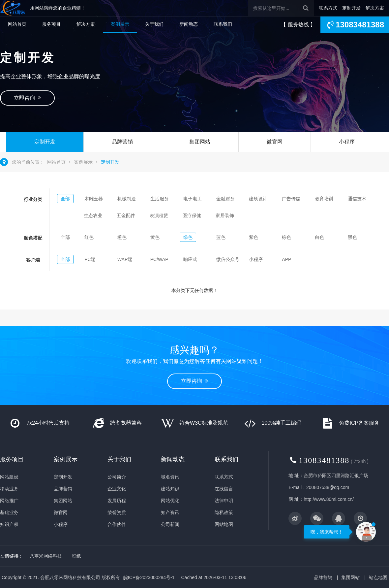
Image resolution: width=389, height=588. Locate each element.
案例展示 (120, 24)
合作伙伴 (117, 524)
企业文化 (117, 489)
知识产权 (9, 524)
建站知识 (170, 489)
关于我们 (154, 24)
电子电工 (193, 199)
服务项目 (51, 24)
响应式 (190, 259)
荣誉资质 (117, 512)
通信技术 (357, 199)
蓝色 (221, 237)
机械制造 (127, 199)
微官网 (275, 142)
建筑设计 (258, 199)
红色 (89, 237)
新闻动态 (189, 24)
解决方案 (375, 8)
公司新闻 (170, 524)
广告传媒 (291, 199)
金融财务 (225, 199)
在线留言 (224, 489)
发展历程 (117, 501)
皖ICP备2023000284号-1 (149, 577)
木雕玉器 (94, 199)
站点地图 (378, 577)
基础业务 (9, 512)
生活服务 (160, 199)
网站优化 (170, 501)
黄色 (155, 237)
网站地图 (224, 524)
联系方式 (328, 8)
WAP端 (125, 259)
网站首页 (17, 24)
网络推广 (9, 501)
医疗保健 (192, 215)
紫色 (254, 237)
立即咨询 (27, 98)
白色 (319, 237)
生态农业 (93, 215)
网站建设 (9, 477)
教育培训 (324, 199)
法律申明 (224, 501)
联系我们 (223, 24)
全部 (65, 199)
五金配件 (126, 215)
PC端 (90, 259)
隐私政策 (224, 512)
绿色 (188, 237)
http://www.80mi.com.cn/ (329, 499)
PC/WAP (159, 259)
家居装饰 (225, 215)
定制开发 (351, 8)
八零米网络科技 (46, 556)
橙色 (122, 237)
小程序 (347, 142)
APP (286, 259)
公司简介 (117, 477)
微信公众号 (228, 259)
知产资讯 (170, 512)
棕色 (286, 237)
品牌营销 (122, 142)
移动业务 (9, 489)
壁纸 (76, 556)
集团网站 (200, 142)
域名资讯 (170, 477)
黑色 (352, 237)
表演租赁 (159, 215)
